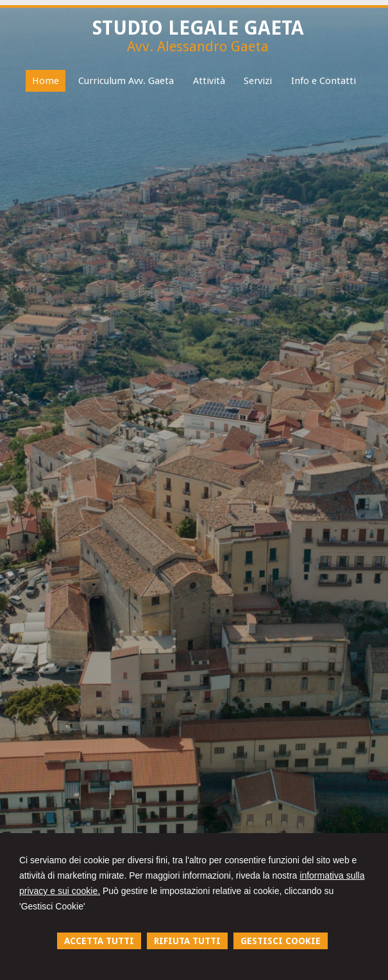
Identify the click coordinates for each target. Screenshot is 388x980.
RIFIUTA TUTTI (187, 941)
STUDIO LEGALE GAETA (198, 28)
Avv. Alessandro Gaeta (198, 46)
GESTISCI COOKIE (281, 941)
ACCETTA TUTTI (99, 941)
